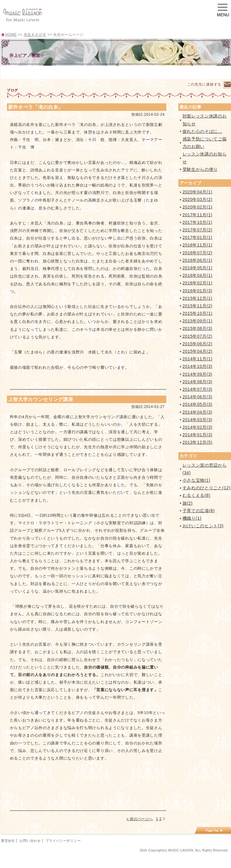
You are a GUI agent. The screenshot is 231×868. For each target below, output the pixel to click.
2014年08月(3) (198, 382)
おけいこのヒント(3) (203, 526)
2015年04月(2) (198, 351)
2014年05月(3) (198, 404)
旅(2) (188, 503)
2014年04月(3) (198, 412)
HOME (11, 35)
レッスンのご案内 (75, 72)
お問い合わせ (30, 841)
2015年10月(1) (198, 313)
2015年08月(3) (198, 328)
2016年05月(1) (198, 268)
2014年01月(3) (198, 435)
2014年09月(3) (198, 374)
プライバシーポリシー (63, 841)
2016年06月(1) (198, 260)
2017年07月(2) (198, 230)
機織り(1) (192, 518)
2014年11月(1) (198, 359)
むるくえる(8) (197, 495)
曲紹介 (105, 72)
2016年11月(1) (198, 245)
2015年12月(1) (198, 298)
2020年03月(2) (198, 199)
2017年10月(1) (198, 222)
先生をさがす (35, 35)
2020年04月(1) (198, 192)
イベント (134, 72)
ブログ (194, 72)
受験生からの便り (200, 169)
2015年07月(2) (198, 336)
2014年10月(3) (198, 366)
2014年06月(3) (198, 397)
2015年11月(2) (198, 306)
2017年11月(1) (198, 215)
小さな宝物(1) (197, 480)
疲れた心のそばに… (202, 131)
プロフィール (45, 72)
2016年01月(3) (198, 291)
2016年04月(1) (198, 275)
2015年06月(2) (198, 344)
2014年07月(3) (198, 389)
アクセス (164, 72)
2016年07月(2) (198, 253)
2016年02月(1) (198, 283)
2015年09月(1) (198, 321)
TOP (15, 72)
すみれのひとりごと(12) (207, 488)
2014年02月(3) (198, 427)
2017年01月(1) (198, 237)
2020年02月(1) (198, 207)
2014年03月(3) (198, 420)
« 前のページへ (140, 819)
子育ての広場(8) (199, 511)
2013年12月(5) (198, 442)
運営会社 (8, 841)
